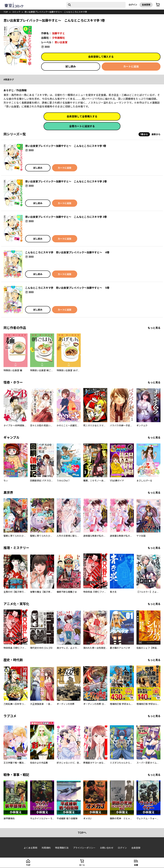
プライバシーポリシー (84, 848)
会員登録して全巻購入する (82, 116)
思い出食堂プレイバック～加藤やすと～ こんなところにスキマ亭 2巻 (66, 181)
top (6, 12)
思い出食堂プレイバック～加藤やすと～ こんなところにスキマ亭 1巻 (66, 146)
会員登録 (146, 5)
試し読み (71, 66)
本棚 (136, 865)
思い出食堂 (61, 42)
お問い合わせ (107, 848)
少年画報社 (58, 38)
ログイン (133, 5)
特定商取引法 (62, 848)
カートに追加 (131, 66)
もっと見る (154, 328)
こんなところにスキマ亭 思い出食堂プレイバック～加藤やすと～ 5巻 (67, 288)
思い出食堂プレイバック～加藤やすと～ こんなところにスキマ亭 (56, 12)
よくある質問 (30, 848)
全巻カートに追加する (82, 126)
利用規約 (46, 848)
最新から (156, 134)
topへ (82, 833)
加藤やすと (58, 33)
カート (82, 865)
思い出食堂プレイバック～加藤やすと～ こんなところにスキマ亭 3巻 (66, 217)
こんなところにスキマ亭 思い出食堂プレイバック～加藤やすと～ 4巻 (67, 252)
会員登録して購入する (101, 57)
